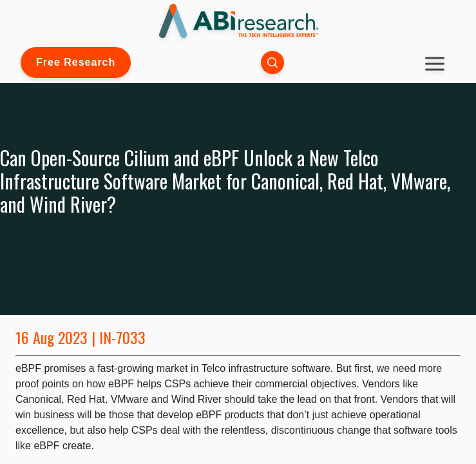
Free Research (76, 62)
